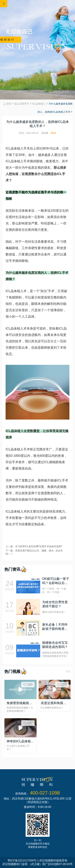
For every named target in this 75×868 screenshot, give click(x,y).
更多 (68, 671)
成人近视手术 (22, 104)
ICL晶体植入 (39, 104)
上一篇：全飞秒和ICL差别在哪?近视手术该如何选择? (34, 546)
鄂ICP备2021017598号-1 (23, 860)
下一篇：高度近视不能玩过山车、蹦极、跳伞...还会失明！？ (34, 552)
